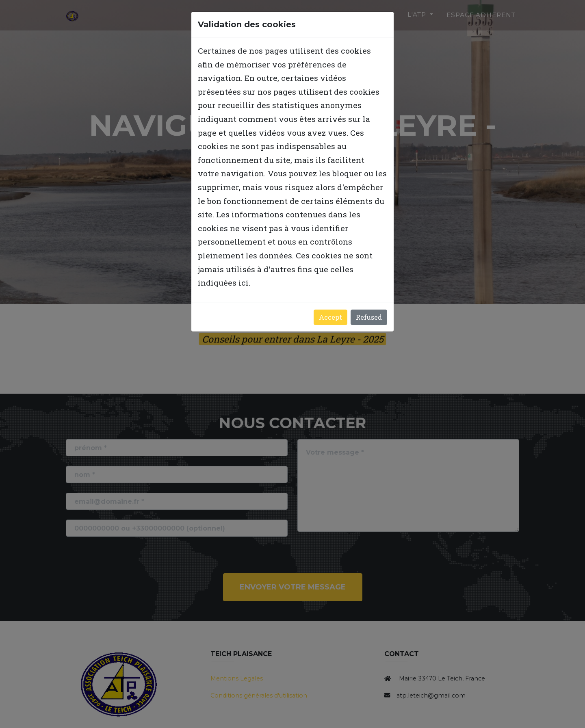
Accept (330, 317)
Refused (369, 317)
